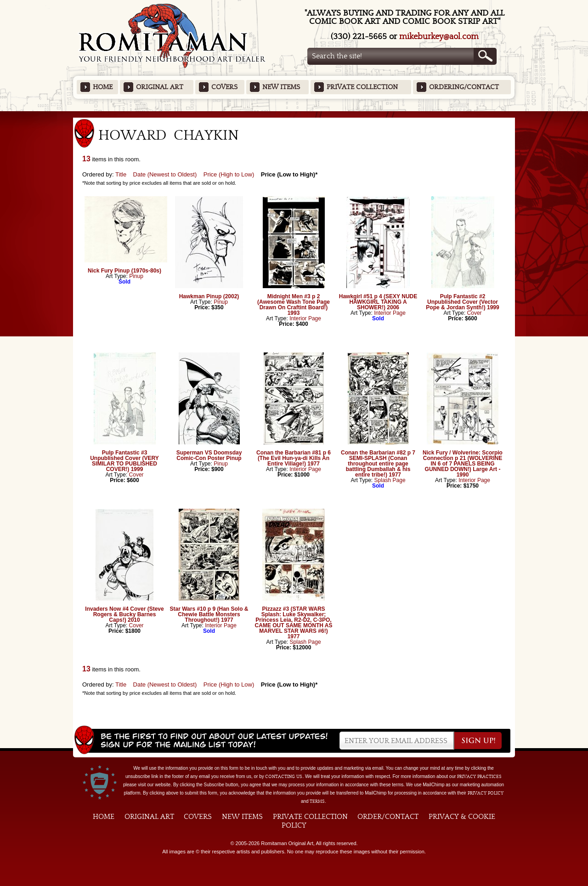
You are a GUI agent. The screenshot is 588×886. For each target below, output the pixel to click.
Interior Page (305, 318)
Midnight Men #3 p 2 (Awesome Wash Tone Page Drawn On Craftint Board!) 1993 (294, 305)
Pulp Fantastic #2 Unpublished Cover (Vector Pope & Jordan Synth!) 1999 (462, 302)
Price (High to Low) (229, 174)
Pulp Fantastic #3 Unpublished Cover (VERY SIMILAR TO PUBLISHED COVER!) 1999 (124, 461)
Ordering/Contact (464, 87)
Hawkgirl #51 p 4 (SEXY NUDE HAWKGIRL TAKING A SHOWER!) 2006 (378, 302)
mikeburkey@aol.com (439, 37)
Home (103, 87)
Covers (224, 87)
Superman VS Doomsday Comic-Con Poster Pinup (209, 455)
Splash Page (390, 480)
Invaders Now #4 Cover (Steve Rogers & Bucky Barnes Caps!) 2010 (124, 614)
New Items (281, 87)
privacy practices (479, 777)
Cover (475, 313)
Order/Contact (388, 817)
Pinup (136, 276)
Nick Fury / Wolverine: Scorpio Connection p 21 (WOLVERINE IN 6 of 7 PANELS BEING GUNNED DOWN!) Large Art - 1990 (463, 464)
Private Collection (362, 87)
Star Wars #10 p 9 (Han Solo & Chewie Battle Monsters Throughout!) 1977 (209, 614)
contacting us (284, 777)
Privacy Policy (486, 793)
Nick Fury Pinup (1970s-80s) (124, 271)
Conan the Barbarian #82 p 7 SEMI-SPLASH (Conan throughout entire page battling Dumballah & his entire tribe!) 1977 (378, 464)
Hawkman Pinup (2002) (209, 296)
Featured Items (294, 114)
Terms (317, 801)
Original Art (160, 87)
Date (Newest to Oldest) (165, 174)
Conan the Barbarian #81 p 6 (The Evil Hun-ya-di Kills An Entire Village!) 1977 (294, 458)
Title (121, 174)
